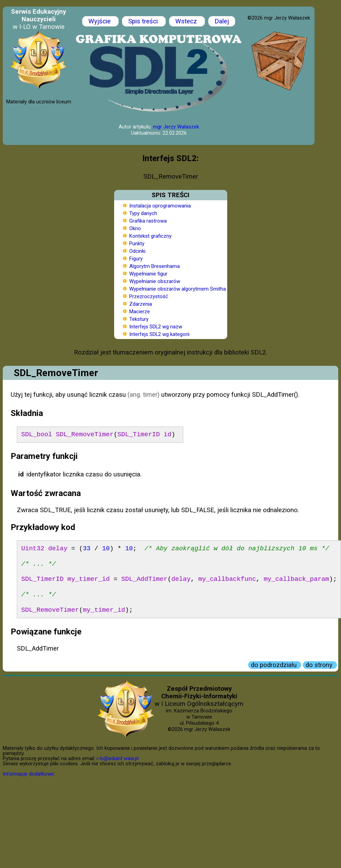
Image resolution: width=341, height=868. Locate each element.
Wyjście (100, 21)
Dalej (222, 21)
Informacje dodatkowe (28, 774)
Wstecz (187, 21)
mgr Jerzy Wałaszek (176, 127)
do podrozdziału (275, 665)
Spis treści (144, 21)
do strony (320, 665)
